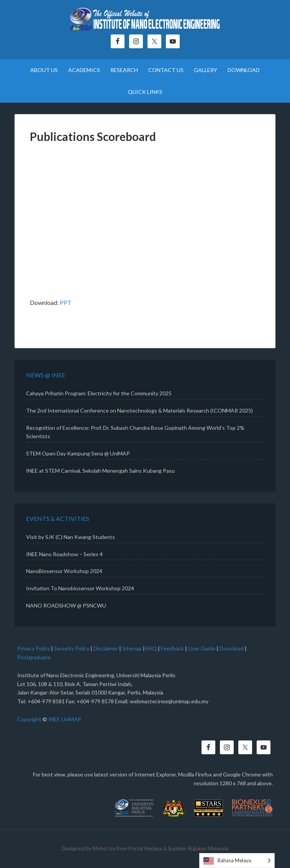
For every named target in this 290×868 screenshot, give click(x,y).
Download (232, 648)
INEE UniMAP (65, 719)
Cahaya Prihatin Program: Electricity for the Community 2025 (99, 393)
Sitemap (132, 648)
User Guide (202, 648)
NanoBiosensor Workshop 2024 (64, 571)
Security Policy (72, 648)
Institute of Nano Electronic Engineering (145, 21)
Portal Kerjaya (145, 848)
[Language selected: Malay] (237, 861)
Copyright (29, 719)
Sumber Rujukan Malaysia (198, 848)
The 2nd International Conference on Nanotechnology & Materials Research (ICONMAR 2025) (139, 410)
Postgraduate (34, 657)
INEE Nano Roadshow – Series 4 (64, 554)
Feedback (172, 648)
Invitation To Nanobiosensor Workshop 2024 (80, 588)
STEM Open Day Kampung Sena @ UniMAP (78, 453)
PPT (66, 302)
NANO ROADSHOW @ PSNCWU (66, 605)
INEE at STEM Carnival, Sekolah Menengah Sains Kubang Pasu (100, 471)
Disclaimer (106, 648)
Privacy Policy (34, 648)
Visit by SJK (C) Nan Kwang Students (70, 537)
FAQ (151, 648)
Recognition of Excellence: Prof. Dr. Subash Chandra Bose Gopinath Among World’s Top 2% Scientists (135, 432)
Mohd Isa (104, 848)
